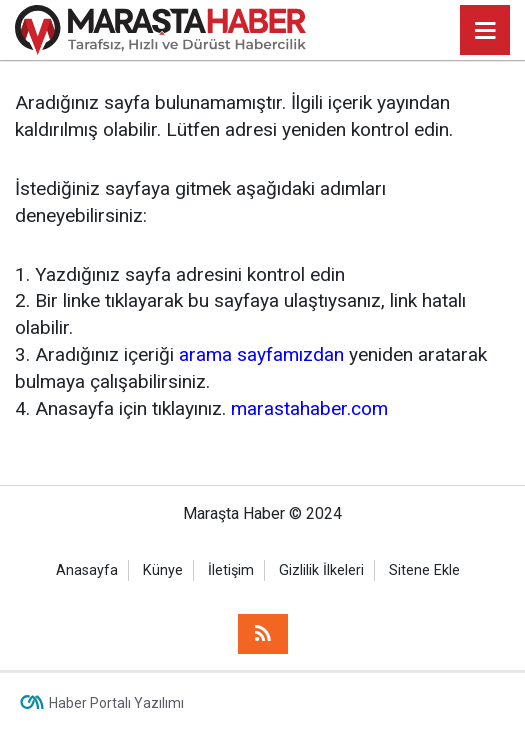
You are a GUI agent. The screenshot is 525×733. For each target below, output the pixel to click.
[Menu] (485, 31)
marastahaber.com (309, 408)
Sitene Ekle (424, 570)
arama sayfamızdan (261, 354)
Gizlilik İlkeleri (321, 570)
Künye (163, 570)
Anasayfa (87, 570)
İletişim (231, 570)
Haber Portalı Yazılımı (116, 703)
